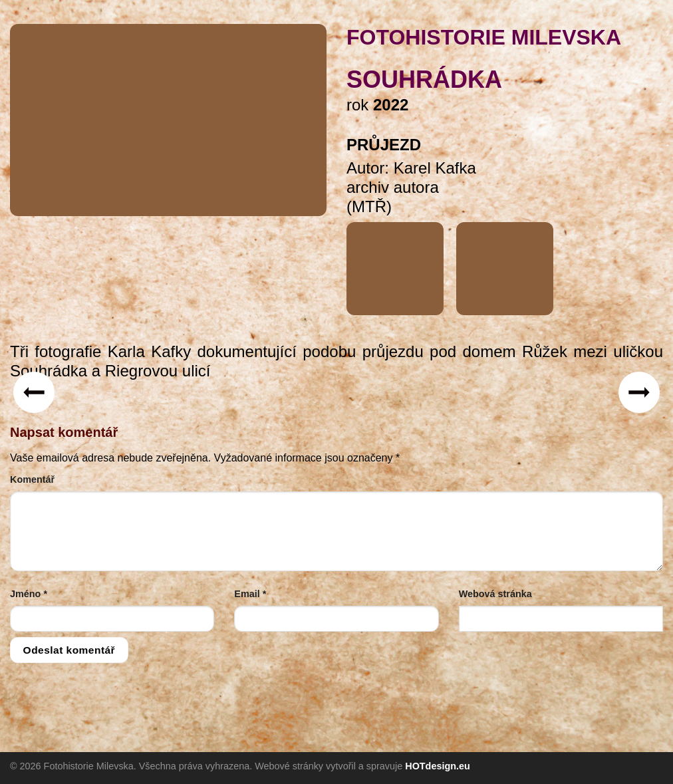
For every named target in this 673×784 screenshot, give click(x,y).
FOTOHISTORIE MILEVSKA (484, 37)
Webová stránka (495, 594)
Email (250, 594)
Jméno (29, 594)
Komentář (32, 479)
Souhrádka (424, 79)
